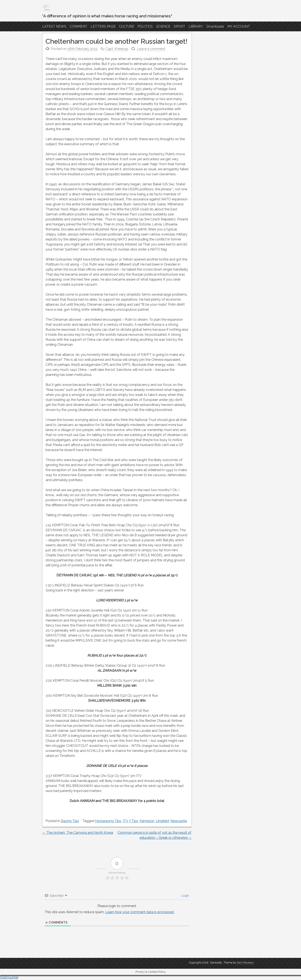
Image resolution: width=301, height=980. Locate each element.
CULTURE (127, 26)
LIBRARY (196, 26)
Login (185, 896)
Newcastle (179, 821)
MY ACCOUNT (239, 26)
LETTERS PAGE (103, 26)
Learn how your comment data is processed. (140, 912)
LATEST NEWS (54, 26)
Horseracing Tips (108, 821)
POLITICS (145, 26)
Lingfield (162, 821)
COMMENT (78, 26)
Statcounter (9, 977)
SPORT (179, 26)
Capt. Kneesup (117, 49)
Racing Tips (70, 821)
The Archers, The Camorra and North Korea (78, 833)
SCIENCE (163, 26)
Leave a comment (151, 49)
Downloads (215, 26)
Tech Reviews (245, 963)
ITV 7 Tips (130, 821)
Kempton (147, 821)
